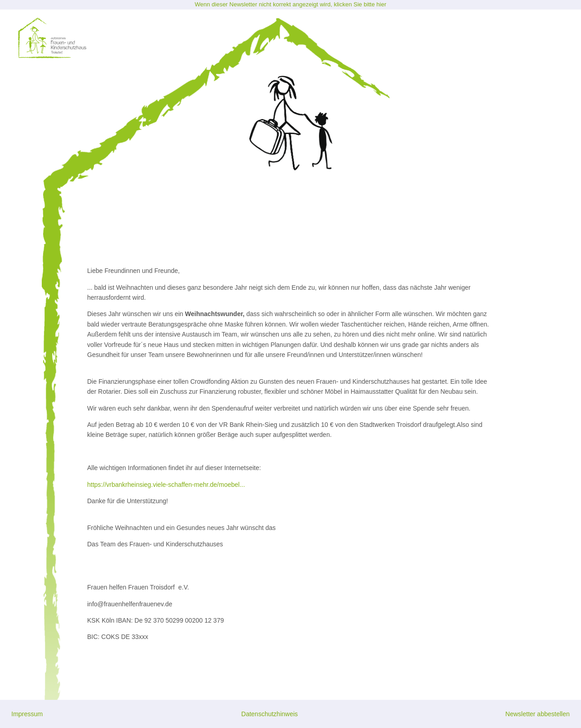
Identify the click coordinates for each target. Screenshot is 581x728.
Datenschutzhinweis (270, 714)
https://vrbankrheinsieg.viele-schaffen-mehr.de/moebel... (166, 485)
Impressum (27, 714)
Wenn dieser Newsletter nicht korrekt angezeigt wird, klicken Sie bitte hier (290, 4)
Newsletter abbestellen (537, 714)
